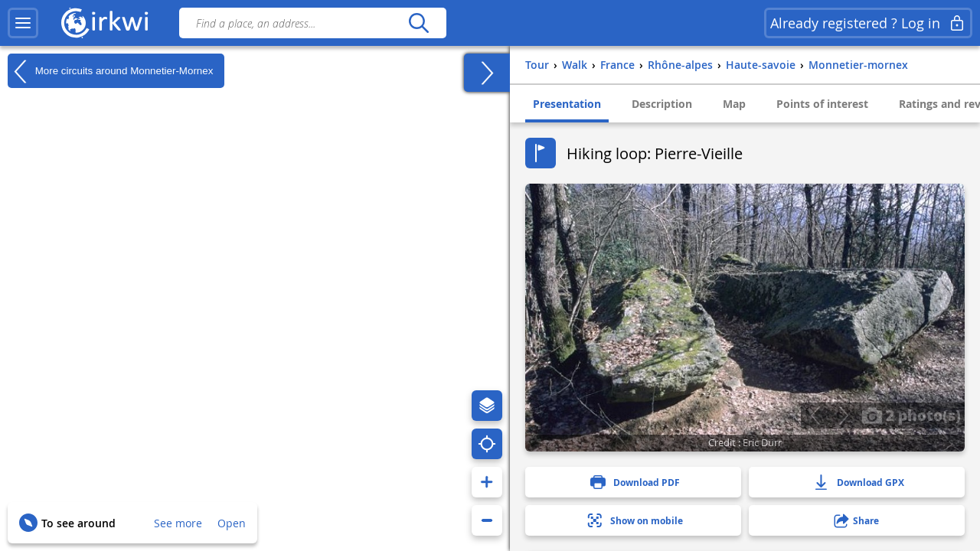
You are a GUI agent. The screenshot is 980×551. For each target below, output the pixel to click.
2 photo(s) (911, 415)
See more (178, 523)
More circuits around (110, 71)
